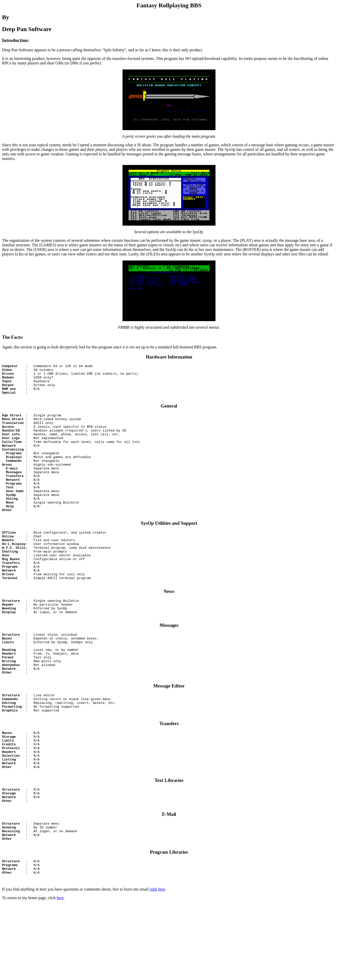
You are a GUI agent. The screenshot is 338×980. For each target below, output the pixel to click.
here (60, 974)
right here (157, 965)
